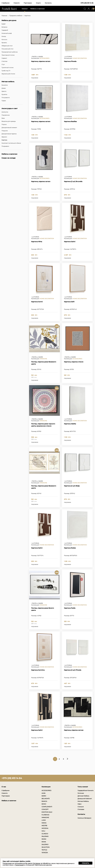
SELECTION (46, 847)
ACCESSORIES (44, 58)
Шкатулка (5, 112)
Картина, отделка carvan (41, 61)
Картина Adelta (70, 424)
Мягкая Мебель (83, 801)
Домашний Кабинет (85, 799)
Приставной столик (8, 55)
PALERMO (45, 836)
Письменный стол (7, 49)
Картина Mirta (37, 242)
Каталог (25, 9)
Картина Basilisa (70, 121)
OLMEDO (45, 834)
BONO (44, 804)
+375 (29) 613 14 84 (87, 3)
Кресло (4, 91)
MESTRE (44, 826)
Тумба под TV (6, 71)
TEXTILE (44, 850)
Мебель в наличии (37, 9)
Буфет (4, 24)
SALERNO (45, 844)
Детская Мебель (83, 796)
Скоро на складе (9, 158)
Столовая (81, 809)
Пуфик (4, 101)
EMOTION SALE (47, 812)
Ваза (3, 118)
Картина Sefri (69, 302)
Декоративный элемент (9, 128)
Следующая (68, 759)
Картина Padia (70, 608)
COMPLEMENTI (47, 807)
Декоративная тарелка (9, 134)
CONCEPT (45, 809)
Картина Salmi (70, 242)
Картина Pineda (70, 61)
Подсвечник (6, 115)
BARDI (44, 796)
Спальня (81, 807)
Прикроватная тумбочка (10, 52)
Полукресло (6, 98)
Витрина (4, 27)
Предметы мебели (16, 16)
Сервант (4, 58)
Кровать (4, 43)
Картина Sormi (37, 302)
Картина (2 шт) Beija (72, 486)
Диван (4, 88)
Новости (17, 3)
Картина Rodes (70, 548)
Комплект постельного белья (11, 143)
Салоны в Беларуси (84, 818)
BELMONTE (46, 799)
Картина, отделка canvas (74, 730)
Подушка (5, 131)
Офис (80, 804)
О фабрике (5, 3)
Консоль (4, 40)
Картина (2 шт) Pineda (73, 670)
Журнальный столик (8, 74)
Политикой (19, 865)
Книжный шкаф (7, 33)
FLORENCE (45, 815)
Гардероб (5, 30)
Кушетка (4, 94)
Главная (4, 16)
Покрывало (5, 146)
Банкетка (5, 85)
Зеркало (4, 137)
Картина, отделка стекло (74, 362)
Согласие (36, 863)
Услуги (38, 3)
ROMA (44, 842)
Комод (4, 36)
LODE (44, 820)
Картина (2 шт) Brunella (73, 181)
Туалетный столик (8, 68)
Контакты (48, 3)
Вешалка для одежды (9, 121)
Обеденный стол (7, 46)
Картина (4, 140)
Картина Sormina (38, 670)
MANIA (44, 823)
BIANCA (44, 801)
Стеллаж (4, 61)
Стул (3, 64)
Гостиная (81, 793)
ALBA (43, 793)
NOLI (43, 831)
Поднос (4, 124)
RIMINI (44, 839)
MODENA (45, 828)
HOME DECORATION (80, 58)
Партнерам (28, 3)
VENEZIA (45, 853)
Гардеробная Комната (86, 790)
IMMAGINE (43, 359)
